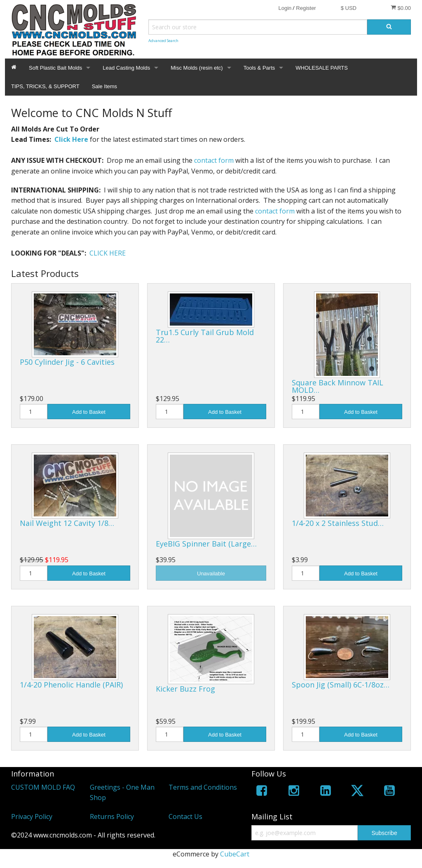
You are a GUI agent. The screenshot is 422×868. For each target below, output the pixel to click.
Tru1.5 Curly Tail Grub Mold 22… (205, 336)
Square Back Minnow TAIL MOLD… (338, 386)
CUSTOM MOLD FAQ (43, 787)
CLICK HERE (108, 253)
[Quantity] (34, 412)
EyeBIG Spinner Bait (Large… (206, 544)
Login (285, 8)
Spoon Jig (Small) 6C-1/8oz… (341, 685)
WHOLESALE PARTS (322, 68)
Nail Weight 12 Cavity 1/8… (67, 523)
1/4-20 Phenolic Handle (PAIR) (71, 685)
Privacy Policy (32, 816)
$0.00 (401, 8)
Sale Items (104, 86)
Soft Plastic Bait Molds (55, 68)
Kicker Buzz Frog (185, 689)
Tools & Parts (259, 68)
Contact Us (185, 816)
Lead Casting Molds (126, 68)
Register (306, 8)
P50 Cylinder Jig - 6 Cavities (67, 362)
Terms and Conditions (203, 787)
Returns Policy (112, 816)
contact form (214, 160)
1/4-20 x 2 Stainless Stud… (338, 523)
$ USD (349, 8)
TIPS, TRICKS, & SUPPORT (45, 86)
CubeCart (235, 854)
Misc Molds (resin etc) (197, 68)
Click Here (71, 139)
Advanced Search (163, 41)
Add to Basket (89, 412)
